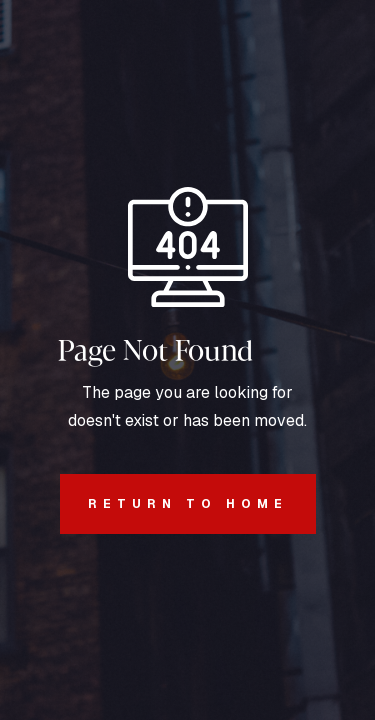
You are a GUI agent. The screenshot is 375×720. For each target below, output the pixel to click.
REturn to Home (174, 504)
